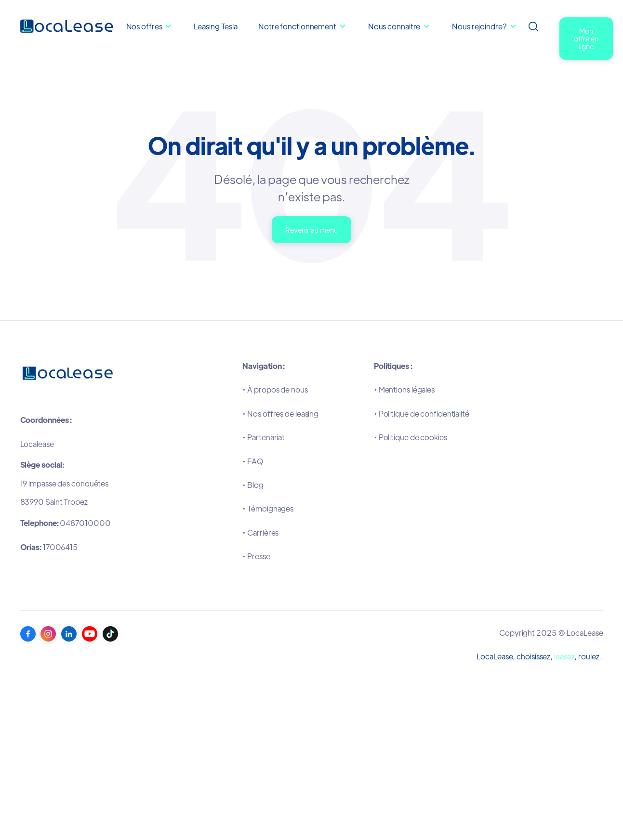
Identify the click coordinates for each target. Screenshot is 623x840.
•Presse (256, 556)
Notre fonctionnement (298, 26)
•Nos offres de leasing (280, 413)
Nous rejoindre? (479, 26)
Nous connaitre (395, 26)
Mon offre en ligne (586, 38)
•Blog (253, 485)
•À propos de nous (275, 389)
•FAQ (253, 461)
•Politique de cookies (411, 437)
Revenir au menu (311, 230)
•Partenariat (264, 437)
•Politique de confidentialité (422, 413)
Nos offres (144, 26)
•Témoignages (268, 508)
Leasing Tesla (216, 26)
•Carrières (260, 532)
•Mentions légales (404, 389)
